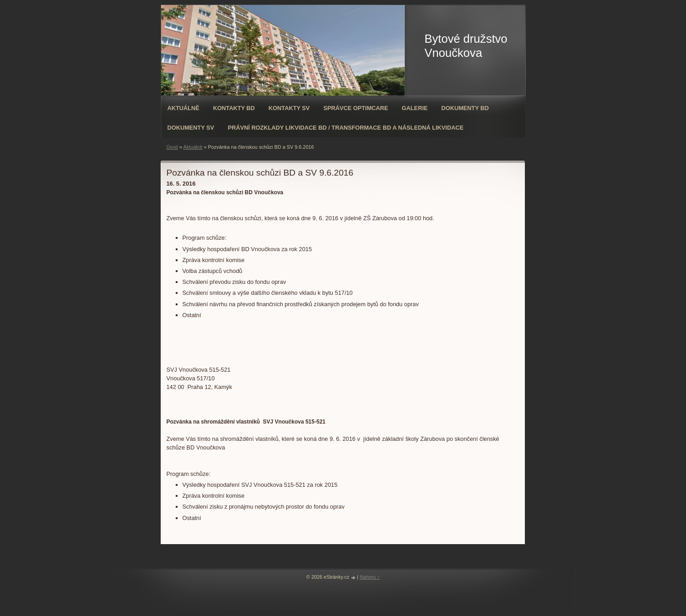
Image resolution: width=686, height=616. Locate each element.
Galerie (415, 108)
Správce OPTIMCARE (356, 108)
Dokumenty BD (465, 108)
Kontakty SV (289, 108)
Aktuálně (183, 108)
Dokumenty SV (191, 128)
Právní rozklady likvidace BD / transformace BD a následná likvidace (346, 128)
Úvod (172, 147)
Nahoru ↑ (370, 577)
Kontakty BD (234, 108)
